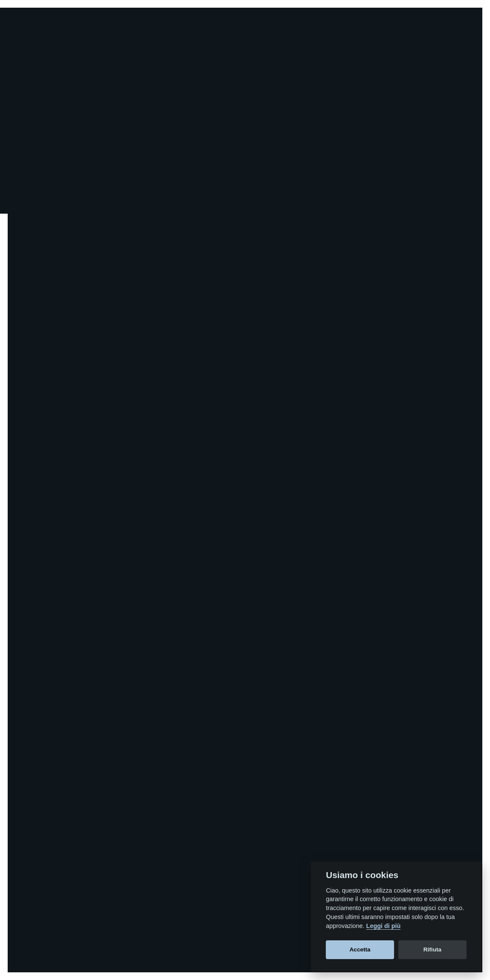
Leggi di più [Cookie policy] (384, 926)
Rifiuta (432, 950)
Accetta (360, 950)
